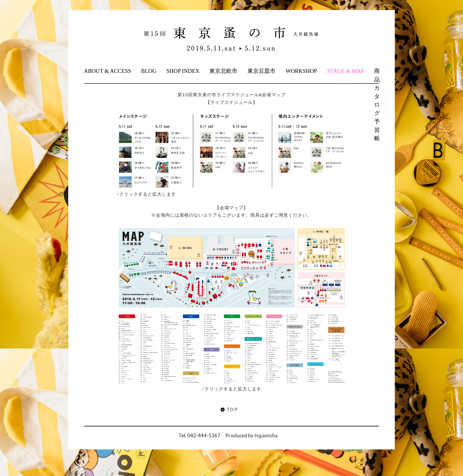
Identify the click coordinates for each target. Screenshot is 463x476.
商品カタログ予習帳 (376, 105)
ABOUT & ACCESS (107, 71)
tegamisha (266, 435)
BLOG (149, 71)
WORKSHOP (301, 71)
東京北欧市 (223, 71)
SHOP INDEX (183, 71)
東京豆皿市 (261, 71)
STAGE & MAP (345, 71)
